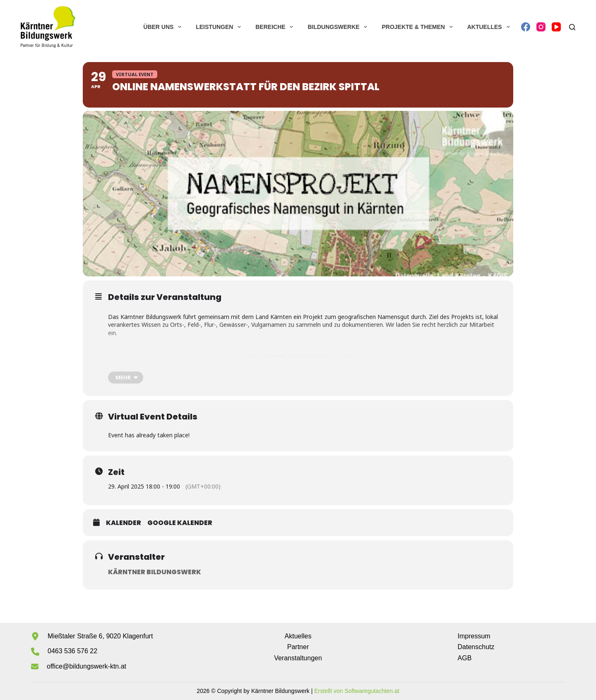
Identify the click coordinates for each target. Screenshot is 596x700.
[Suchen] (572, 27)
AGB (465, 658)
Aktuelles (490, 27)
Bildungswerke (339, 27)
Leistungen (220, 27)
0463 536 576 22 (72, 651)
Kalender (124, 523)
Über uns (164, 27)
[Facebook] (526, 27)
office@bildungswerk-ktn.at (87, 666)
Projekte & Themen (419, 27)
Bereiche (276, 27)
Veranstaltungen (298, 658)
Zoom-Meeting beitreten (305, 365)
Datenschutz (476, 647)
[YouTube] (556, 27)
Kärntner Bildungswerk (155, 572)
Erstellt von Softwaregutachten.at (357, 691)
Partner (298, 647)
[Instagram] (541, 27)
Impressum (474, 636)
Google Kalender (180, 523)
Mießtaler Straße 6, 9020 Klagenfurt (100, 636)
